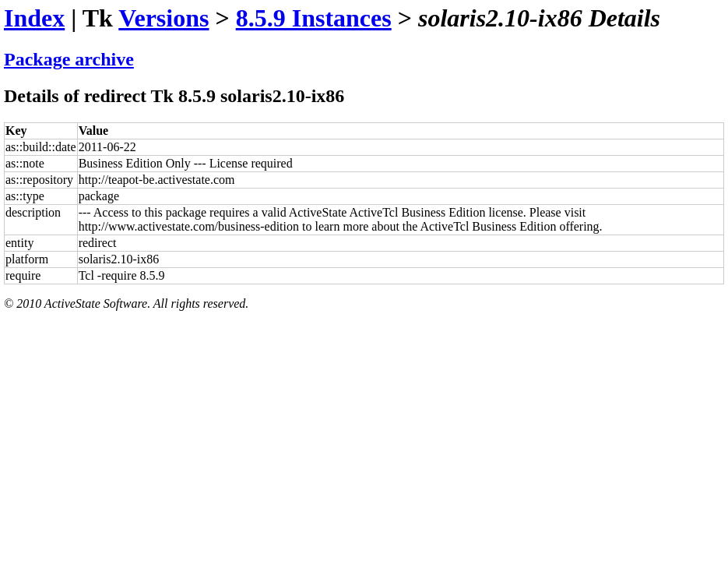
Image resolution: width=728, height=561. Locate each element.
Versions (164, 18)
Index (34, 18)
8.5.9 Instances (314, 18)
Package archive (69, 59)
